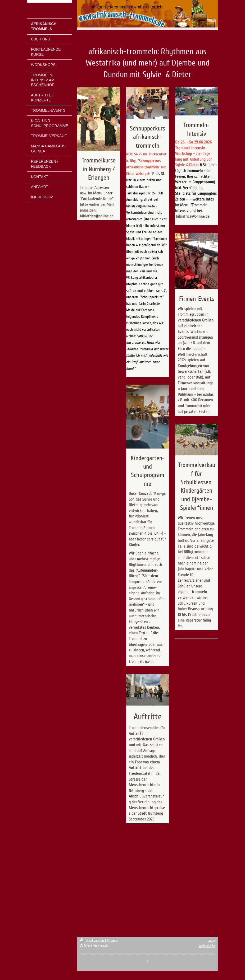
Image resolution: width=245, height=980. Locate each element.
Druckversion (92, 941)
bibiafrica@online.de (193, 216)
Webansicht (207, 946)
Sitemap (113, 941)
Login (211, 941)
